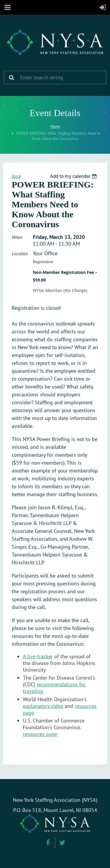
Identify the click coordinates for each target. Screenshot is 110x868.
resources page (40, 734)
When (17, 237)
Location (20, 253)
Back (16, 176)
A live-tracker (38, 656)
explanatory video (43, 706)
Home (55, 126)
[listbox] (74, 176)
